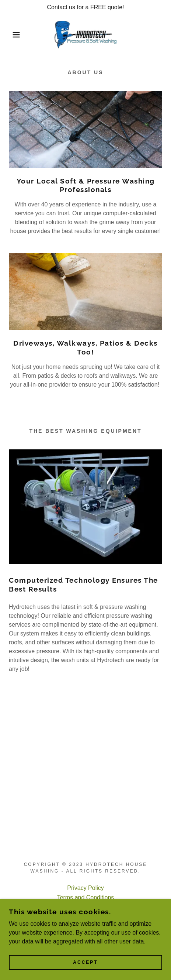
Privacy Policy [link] (85, 888)
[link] (86, 35)
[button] (13, 35)
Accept (85, 973)
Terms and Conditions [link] (86, 897)
